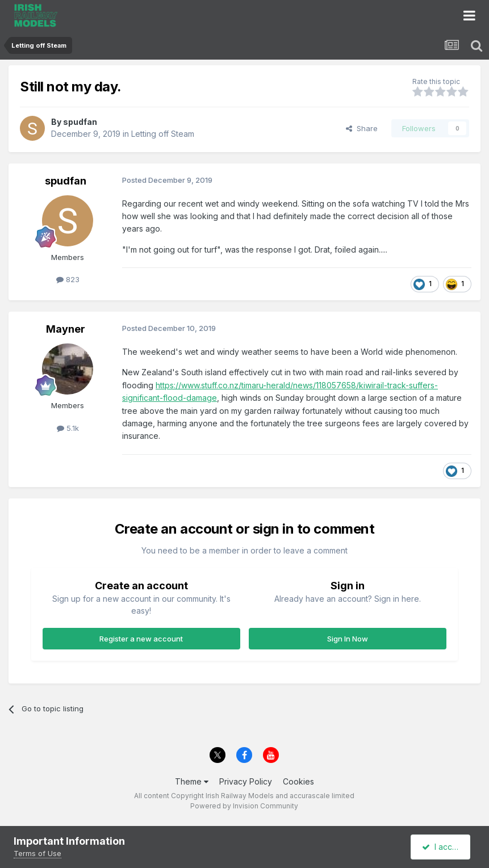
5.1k (68, 428)
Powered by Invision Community (244, 806)
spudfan (80, 122)
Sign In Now (348, 639)
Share (362, 128)
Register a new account (141, 639)
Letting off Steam (163, 134)
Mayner (66, 329)
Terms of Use (37, 853)
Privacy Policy (246, 781)
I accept (442, 847)
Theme (192, 781)
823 (68, 279)
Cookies (298, 781)
